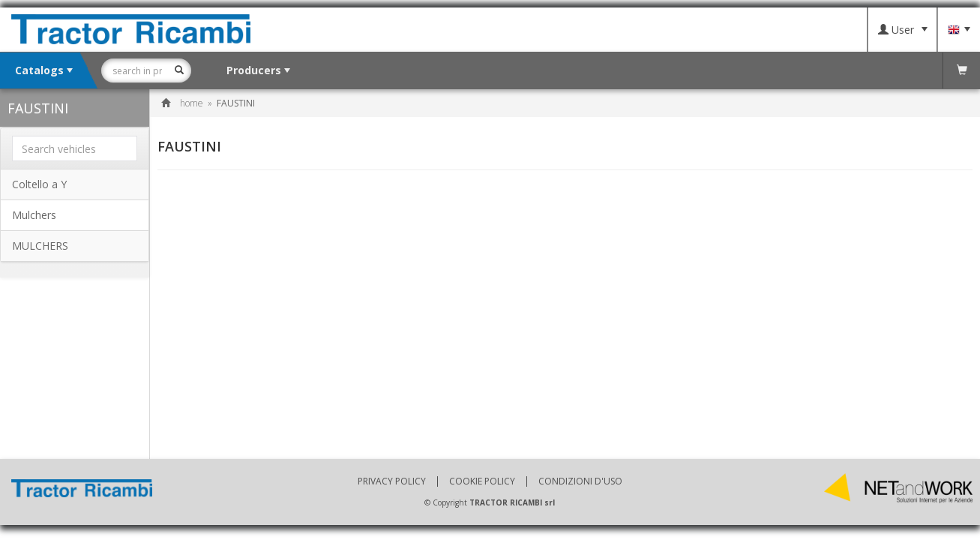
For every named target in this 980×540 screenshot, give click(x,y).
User (903, 30)
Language (959, 30)
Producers (258, 70)
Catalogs (44, 70)
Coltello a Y (39, 184)
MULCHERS (40, 246)
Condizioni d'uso (580, 481)
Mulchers (34, 215)
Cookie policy (482, 481)
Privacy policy (392, 481)
